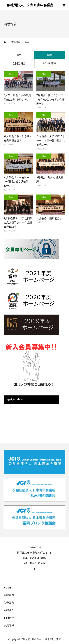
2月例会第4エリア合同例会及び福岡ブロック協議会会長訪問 (18, 223)
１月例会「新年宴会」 (49, 218)
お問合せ (9, 618)
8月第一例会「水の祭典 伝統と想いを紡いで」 (18, 97)
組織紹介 (9, 610)
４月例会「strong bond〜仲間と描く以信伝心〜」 (16, 182)
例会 (50, 55)
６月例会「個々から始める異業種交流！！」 (18, 138)
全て (19, 55)
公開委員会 (19, 63)
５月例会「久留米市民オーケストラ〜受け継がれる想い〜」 (51, 140)
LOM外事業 (50, 63)
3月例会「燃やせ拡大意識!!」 (50, 179)
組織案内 (9, 595)
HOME (8, 588)
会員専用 (9, 625)
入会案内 (9, 603)
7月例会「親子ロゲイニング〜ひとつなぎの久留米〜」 (51, 99)
